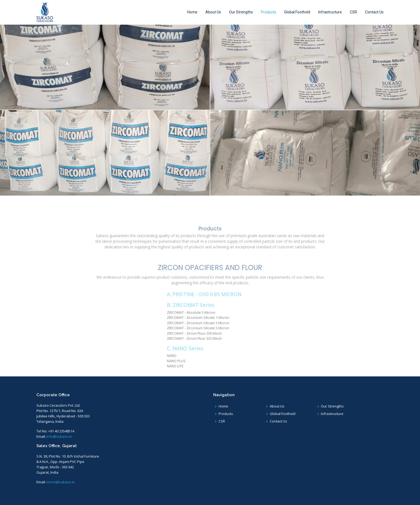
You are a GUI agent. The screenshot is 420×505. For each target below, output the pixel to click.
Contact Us (374, 12)
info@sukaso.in (59, 436)
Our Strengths (241, 12)
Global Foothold (297, 12)
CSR (353, 12)
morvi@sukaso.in (61, 482)
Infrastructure (330, 12)
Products (269, 12)
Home (192, 12)
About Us (213, 12)
